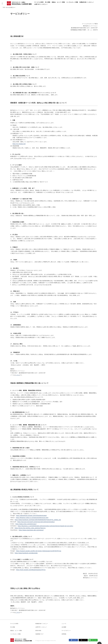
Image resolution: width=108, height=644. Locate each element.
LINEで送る (94, 640)
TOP (4, 7)
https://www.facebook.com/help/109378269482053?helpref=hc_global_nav (38, 520)
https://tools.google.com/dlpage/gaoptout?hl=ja (31, 570)
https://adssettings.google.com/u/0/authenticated (31, 516)
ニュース (64, 624)
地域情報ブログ (39, 634)
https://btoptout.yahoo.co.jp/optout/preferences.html (32, 518)
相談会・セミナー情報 (58, 2)
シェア (74, 640)
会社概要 (64, 627)
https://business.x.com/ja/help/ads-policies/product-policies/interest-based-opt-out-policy (45, 526)
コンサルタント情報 (72, 2)
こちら (18, 375)
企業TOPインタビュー (41, 4)
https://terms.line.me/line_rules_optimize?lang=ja (30, 528)
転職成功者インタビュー (87, 2)
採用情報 (64, 634)
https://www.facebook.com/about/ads (26, 553)
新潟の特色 (38, 631)
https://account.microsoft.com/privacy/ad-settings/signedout (36, 522)
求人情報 (48, 2)
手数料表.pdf (74, 262)
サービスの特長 (39, 2)
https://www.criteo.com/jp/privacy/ (26, 524)
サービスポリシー (66, 631)
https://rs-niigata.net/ (19, 144)
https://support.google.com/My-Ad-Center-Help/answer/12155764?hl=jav (39, 551)
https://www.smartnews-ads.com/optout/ (31, 530)
